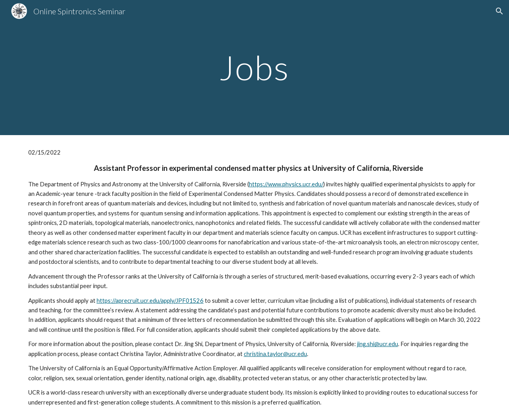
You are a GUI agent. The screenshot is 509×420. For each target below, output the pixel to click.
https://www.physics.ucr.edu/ (286, 184)
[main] (254, 67)
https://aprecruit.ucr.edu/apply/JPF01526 (150, 301)
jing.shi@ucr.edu (378, 344)
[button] (499, 11)
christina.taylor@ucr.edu (275, 354)
